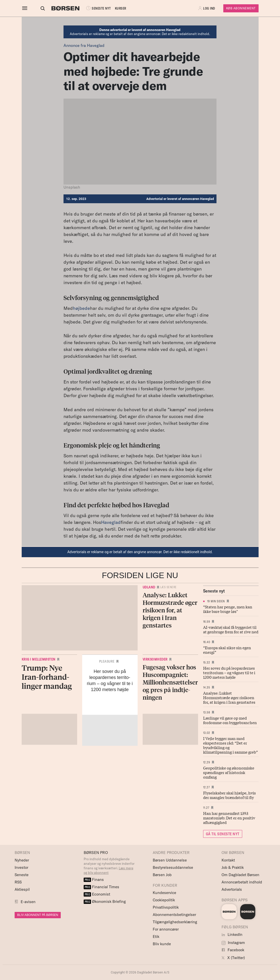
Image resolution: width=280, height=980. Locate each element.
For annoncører (166, 929)
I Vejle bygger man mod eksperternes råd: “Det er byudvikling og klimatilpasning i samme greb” (230, 745)
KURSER (116, 8)
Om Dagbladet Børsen (240, 875)
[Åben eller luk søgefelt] (38, 8)
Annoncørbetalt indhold (242, 882)
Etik (156, 937)
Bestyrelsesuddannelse (173, 867)
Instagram (233, 943)
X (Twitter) (233, 958)
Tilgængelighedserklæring (175, 922)
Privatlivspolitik (166, 907)
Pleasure (107, 661)
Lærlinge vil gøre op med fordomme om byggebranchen (230, 720)
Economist (97, 894)
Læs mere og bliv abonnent (108, 870)
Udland (149, 587)
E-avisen (28, 902)
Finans (94, 880)
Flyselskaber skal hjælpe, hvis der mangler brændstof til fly (229, 795)
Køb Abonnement (241, 8)
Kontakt (228, 860)
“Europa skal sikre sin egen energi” (227, 650)
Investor (21, 867)
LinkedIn (232, 934)
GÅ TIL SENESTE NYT (223, 834)
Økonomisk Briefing (105, 901)
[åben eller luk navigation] (26, 8)
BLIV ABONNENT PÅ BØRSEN (38, 915)
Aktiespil (22, 889)
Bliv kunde (162, 944)
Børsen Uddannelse (170, 860)
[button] (207, 8)
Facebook (233, 950)
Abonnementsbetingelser (174, 915)
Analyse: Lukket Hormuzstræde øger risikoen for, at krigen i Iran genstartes (229, 697)
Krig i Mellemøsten (39, 659)
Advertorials (232, 889)
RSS (18, 882)
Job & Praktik (233, 867)
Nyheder (22, 860)
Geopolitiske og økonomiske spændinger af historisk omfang (229, 772)
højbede (81, 308)
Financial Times (102, 887)
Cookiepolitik (164, 900)
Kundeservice (164, 893)
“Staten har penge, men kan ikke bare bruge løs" (228, 609)
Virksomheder (155, 659)
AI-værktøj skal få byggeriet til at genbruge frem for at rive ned (231, 629)
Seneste (22, 875)
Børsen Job (162, 875)
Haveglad (111, 522)
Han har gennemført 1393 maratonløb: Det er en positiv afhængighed (229, 818)
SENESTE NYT (94, 8)
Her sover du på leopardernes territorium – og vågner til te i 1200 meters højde (229, 672)
